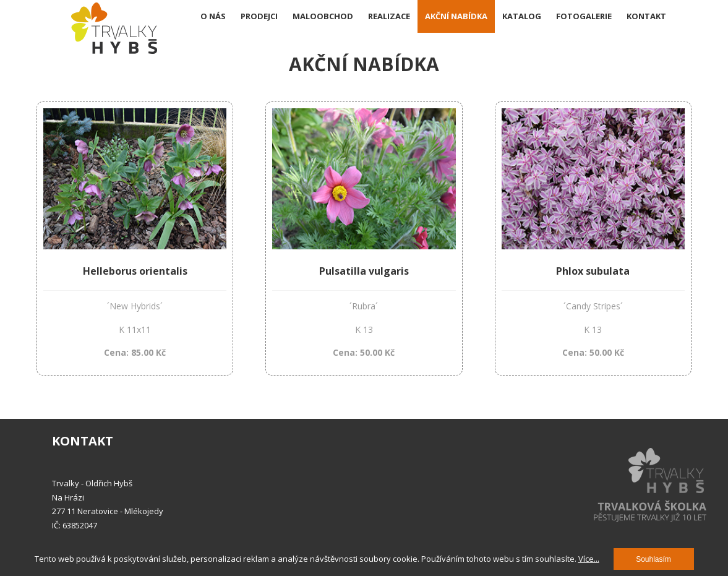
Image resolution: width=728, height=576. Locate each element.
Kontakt (646, 16)
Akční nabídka (456, 16)
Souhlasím (653, 559)
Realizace (389, 16)
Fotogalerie (584, 16)
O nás (213, 16)
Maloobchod (323, 16)
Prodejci (259, 16)
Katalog (522, 16)
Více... (589, 559)
